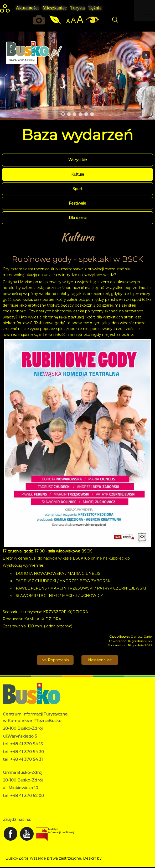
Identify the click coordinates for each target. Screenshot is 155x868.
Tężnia (95, 8)
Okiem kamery (40, 20)
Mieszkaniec (55, 8)
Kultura (78, 174)
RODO (9, 803)
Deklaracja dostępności (24, 808)
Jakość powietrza (56, 20)
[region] (77, 76)
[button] (6, 76)
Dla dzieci (78, 218)
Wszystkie (78, 160)
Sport (77, 189)
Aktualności (27, 8)
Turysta (78, 8)
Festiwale (77, 203)
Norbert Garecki (118, 858)
